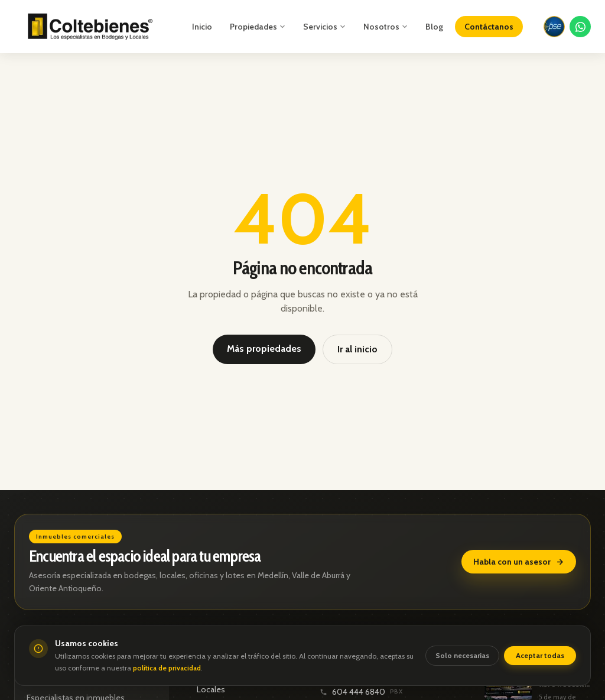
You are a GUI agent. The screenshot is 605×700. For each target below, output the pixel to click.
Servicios (324, 27)
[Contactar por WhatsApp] (580, 27)
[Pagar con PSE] (554, 27)
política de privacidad (167, 668)
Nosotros (386, 27)
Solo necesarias (462, 655)
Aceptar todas (540, 655)
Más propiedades (264, 349)
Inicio (202, 27)
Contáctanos (489, 27)
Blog (434, 27)
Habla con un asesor (519, 562)
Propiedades (258, 27)
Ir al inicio (357, 349)
